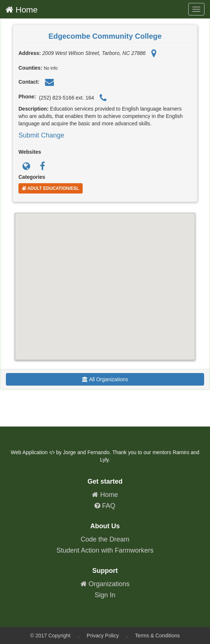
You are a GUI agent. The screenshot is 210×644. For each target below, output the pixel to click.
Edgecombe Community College (105, 36)
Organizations (105, 584)
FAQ (105, 506)
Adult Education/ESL (51, 188)
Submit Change (41, 135)
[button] (105, 280)
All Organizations (105, 379)
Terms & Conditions (157, 636)
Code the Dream (105, 539)
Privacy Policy (103, 636)
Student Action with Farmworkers (105, 550)
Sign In (105, 595)
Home (22, 10)
